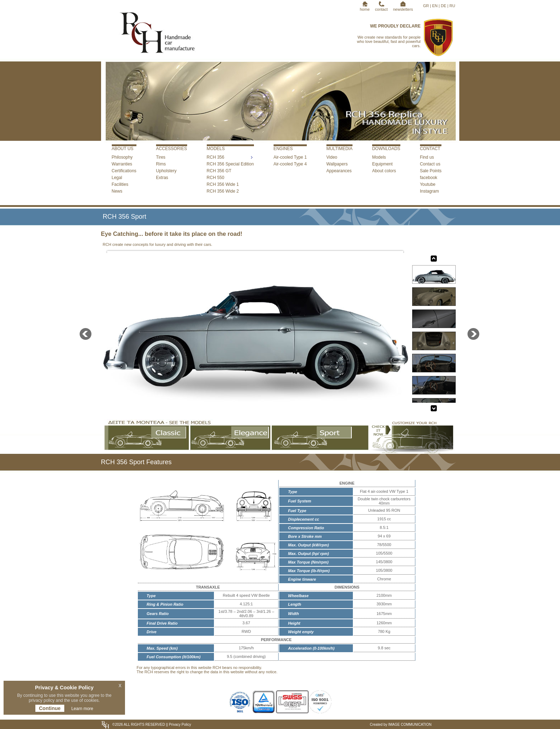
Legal (117, 178)
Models (379, 157)
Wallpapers (337, 164)
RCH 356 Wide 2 (223, 191)
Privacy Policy (179, 725)
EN (435, 6)
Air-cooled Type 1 (290, 157)
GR (426, 6)
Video (332, 157)
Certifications (124, 171)
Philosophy (122, 157)
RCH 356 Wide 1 (223, 184)
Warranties (122, 164)
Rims (161, 164)
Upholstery (166, 171)
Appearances (339, 171)
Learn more (82, 709)
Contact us (430, 164)
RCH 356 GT (219, 171)
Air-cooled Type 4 (290, 164)
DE (443, 6)
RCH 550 (216, 178)
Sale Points (431, 171)
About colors (384, 171)
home (365, 7)
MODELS (216, 149)
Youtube (428, 184)
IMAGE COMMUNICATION (410, 725)
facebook (429, 178)
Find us (427, 157)
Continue (50, 708)
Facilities (120, 184)
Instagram (429, 191)
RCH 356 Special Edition (230, 164)
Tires (161, 157)
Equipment (382, 164)
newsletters (403, 7)
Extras (162, 178)
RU (452, 6)
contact (381, 7)
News (117, 191)
